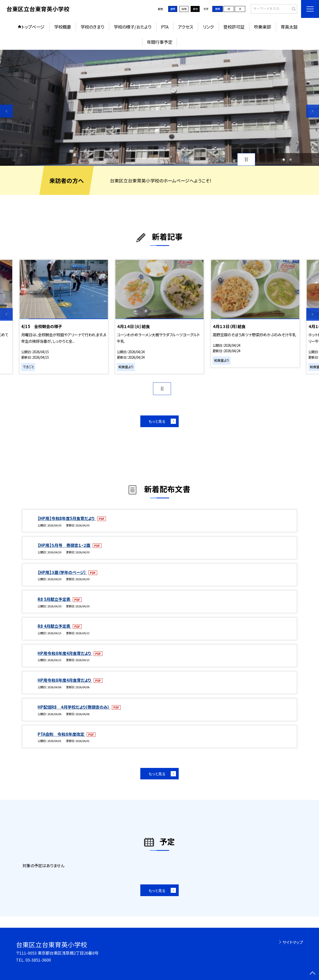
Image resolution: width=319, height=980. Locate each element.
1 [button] (284, 159)
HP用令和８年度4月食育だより (65, 653)
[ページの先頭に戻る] (313, 974)
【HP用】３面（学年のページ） (62, 572)
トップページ (33, 27)
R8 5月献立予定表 (54, 599)
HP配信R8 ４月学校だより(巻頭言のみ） (74, 707)
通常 (173, 9)
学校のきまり (92, 27)
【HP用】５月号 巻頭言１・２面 (64, 545)
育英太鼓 (289, 27)
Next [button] (313, 111)
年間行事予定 (159, 42)
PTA (165, 27)
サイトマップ (293, 942)
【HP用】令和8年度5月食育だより (67, 518)
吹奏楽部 (262, 27)
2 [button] (290, 159)
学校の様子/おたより (132, 27)
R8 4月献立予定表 (54, 626)
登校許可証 (234, 27)
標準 (218, 9)
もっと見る (157, 421)
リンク (208, 27)
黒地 (195, 9)
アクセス (186, 27)
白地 (184, 9)
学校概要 (63, 27)
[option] (159, 108)
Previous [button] (6, 111)
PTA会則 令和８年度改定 (61, 734)
